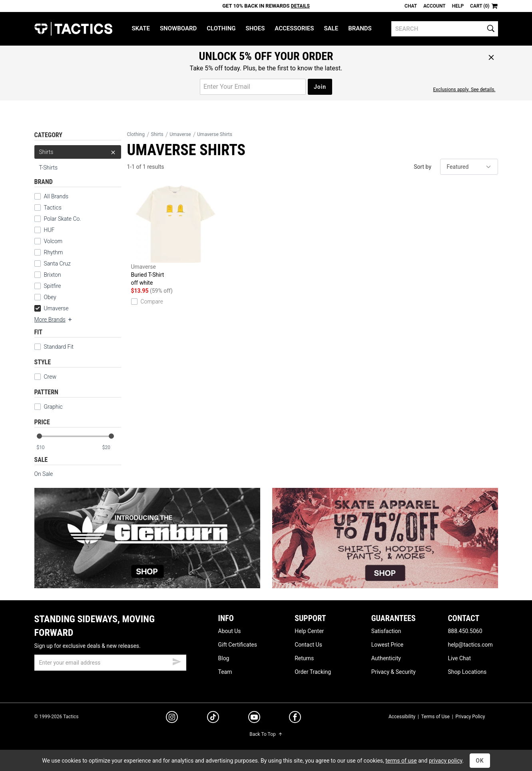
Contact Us (308, 645)
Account (434, 6)
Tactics (73, 29)
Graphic (53, 407)
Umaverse (52, 308)
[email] (110, 663)
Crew (45, 377)
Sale (331, 28)
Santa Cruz (57, 264)
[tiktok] (213, 718)
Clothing (221, 28)
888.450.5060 (465, 631)
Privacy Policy (470, 717)
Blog (224, 658)
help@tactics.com (470, 645)
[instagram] (172, 718)
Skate (140, 28)
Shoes (255, 28)
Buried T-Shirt (175, 236)
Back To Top (266, 734)
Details (300, 6)
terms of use (401, 761)
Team (225, 672)
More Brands (54, 320)
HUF (49, 230)
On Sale (44, 474)
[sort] (469, 167)
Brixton (53, 275)
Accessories (294, 28)
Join (320, 87)
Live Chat (459, 658)
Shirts (78, 152)
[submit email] (177, 661)
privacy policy (446, 761)
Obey (50, 297)
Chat (411, 6)
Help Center (309, 631)
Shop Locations (467, 672)
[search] (445, 29)
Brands (360, 28)
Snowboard (178, 28)
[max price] (112, 448)
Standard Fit (54, 347)
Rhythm (54, 252)
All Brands (56, 196)
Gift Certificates (238, 645)
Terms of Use (435, 717)
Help (458, 6)
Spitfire (53, 286)
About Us (230, 631)
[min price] (46, 448)
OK (480, 761)
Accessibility (402, 717)
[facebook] (295, 719)
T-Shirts (49, 168)
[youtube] (254, 719)
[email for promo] (253, 87)
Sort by (422, 167)
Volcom (53, 241)
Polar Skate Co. (63, 219)
